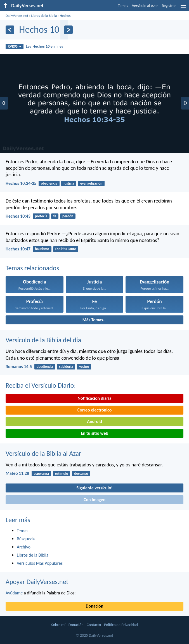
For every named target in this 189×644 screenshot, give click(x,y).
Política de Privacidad (121, 625)
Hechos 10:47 (18, 249)
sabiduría (66, 367)
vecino (84, 367)
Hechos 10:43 (18, 216)
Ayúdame (14, 593)
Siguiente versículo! (94, 488)
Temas (123, 6)
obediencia (49, 183)
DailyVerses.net (17, 16)
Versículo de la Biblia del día (43, 340)
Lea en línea (45, 46)
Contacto (94, 625)
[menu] (183, 8)
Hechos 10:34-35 (21, 183)
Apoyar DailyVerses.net (37, 582)
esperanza (41, 474)
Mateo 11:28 (17, 473)
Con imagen (94, 500)
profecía (41, 216)
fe (55, 216)
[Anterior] (10, 30)
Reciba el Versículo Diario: (41, 385)
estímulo (62, 474)
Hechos (65, 16)
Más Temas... (95, 320)
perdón (68, 216)
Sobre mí (58, 625)
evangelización (91, 183)
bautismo (42, 249)
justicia (69, 183)
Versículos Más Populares (40, 563)
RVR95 (15, 46)
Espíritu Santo (66, 249)
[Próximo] (68, 30)
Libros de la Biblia (44, 16)
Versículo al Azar (145, 6)
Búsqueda (26, 539)
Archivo (24, 547)
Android (94, 421)
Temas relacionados (32, 268)
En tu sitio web (94, 433)
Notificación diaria (94, 398)
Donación (95, 606)
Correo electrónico (95, 410)
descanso (81, 474)
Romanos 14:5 (19, 367)
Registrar (169, 6)
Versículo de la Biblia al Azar (43, 453)
